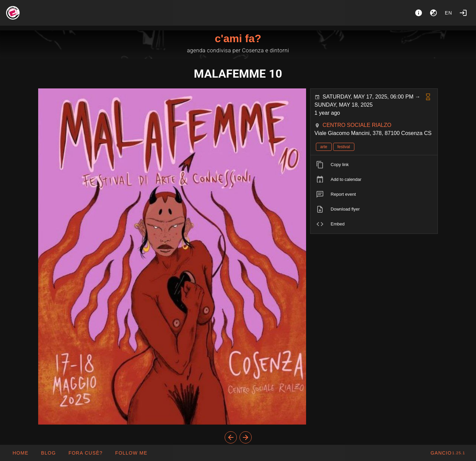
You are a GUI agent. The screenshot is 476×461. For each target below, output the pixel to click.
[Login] (463, 13)
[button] (85, 453)
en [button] (449, 13)
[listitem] (374, 165)
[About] (419, 13)
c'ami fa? (238, 38)
